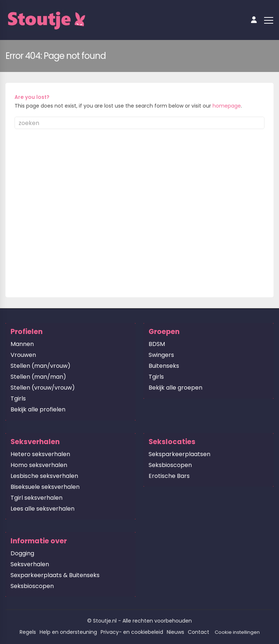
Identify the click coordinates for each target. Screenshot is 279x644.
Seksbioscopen (170, 465)
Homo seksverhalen (39, 465)
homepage (227, 106)
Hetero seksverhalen (40, 454)
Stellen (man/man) (38, 377)
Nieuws (175, 632)
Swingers (161, 355)
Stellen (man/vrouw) (41, 366)
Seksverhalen (30, 564)
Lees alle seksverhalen (43, 509)
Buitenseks (164, 366)
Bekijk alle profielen (38, 409)
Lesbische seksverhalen (44, 476)
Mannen (22, 344)
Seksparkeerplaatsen (179, 454)
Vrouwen (23, 355)
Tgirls (18, 399)
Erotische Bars (169, 476)
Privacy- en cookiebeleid (132, 632)
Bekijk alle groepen (175, 388)
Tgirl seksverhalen (37, 498)
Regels (28, 632)
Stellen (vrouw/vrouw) (43, 388)
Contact (199, 632)
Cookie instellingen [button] (237, 632)
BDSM (157, 344)
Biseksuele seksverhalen (45, 487)
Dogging (22, 553)
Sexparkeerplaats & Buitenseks (55, 575)
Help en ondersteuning (68, 632)
